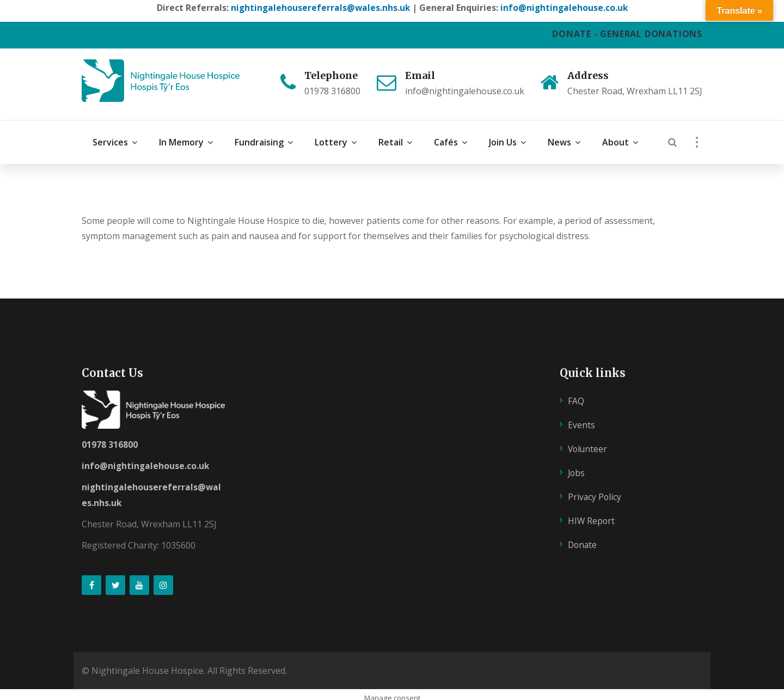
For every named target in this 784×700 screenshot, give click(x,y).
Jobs (577, 465)
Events (581, 417)
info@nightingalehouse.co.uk (565, 8)
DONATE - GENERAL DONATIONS (627, 34)
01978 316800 (110, 437)
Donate (583, 537)
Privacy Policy (595, 489)
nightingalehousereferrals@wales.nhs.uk (319, 8)
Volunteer (588, 441)
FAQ (576, 393)
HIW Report (592, 513)
